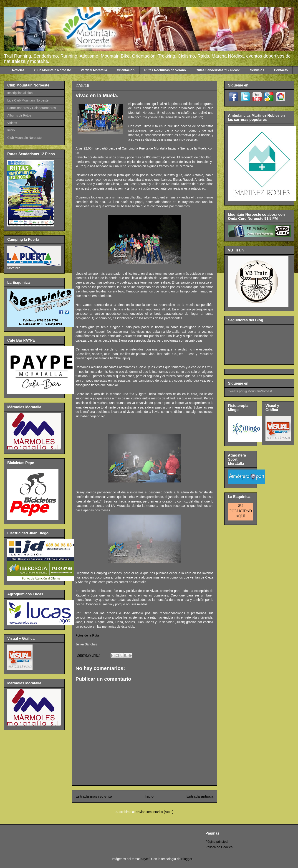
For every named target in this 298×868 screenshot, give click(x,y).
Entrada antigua (200, 796)
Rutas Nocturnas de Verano (165, 70)
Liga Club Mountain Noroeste (28, 100)
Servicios (257, 70)
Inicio (149, 796)
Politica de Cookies (219, 847)
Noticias (18, 70)
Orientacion (126, 70)
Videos (12, 123)
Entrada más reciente (94, 796)
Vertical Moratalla (94, 70)
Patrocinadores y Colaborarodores (32, 108)
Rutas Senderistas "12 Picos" (218, 70)
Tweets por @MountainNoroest (250, 391)
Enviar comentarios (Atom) (154, 812)
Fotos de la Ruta (87, 635)
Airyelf (145, 859)
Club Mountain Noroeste (53, 70)
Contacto (281, 70)
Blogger (187, 859)
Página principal (217, 842)
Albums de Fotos (19, 115)
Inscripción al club (20, 93)
